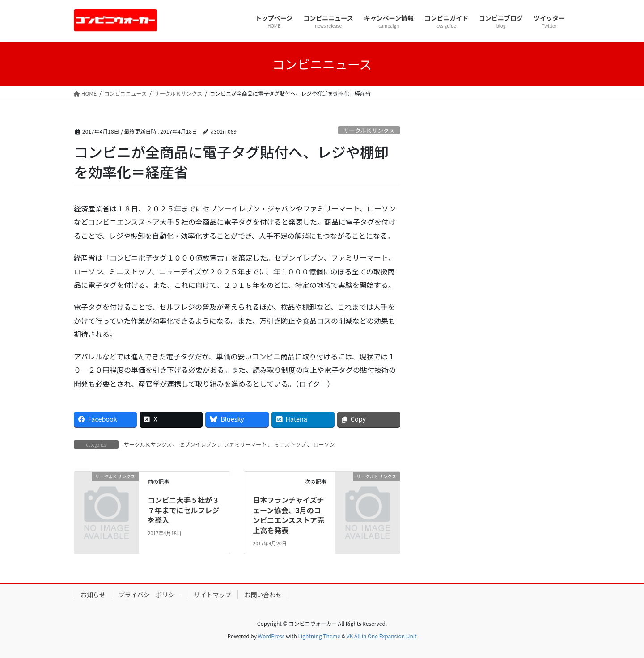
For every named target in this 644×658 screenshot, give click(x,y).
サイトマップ (212, 595)
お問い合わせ (263, 595)
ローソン (324, 444)
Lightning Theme (319, 636)
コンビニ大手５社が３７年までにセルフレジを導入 (183, 510)
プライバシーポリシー (150, 595)
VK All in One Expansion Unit (382, 636)
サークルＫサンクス (369, 130)
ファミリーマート (245, 444)
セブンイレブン (198, 444)
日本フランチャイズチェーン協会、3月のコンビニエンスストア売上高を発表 (288, 515)
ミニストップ (290, 444)
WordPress (271, 636)
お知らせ (93, 595)
